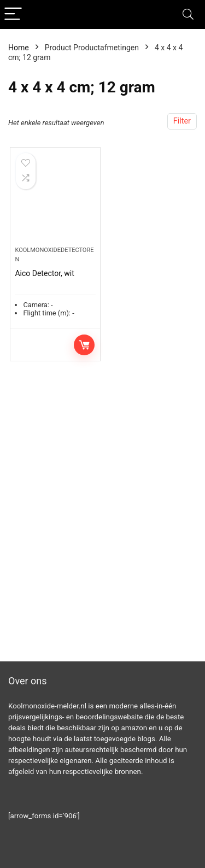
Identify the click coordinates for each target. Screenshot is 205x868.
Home (19, 48)
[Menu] (13, 14)
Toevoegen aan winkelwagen (84, 345)
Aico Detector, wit (44, 273)
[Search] (188, 14)
